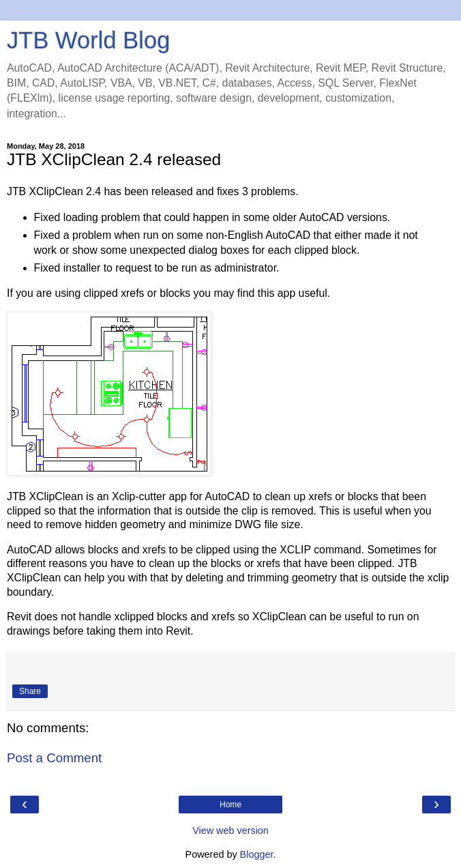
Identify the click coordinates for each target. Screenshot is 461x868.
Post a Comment (54, 758)
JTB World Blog (88, 40)
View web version (230, 830)
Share (30, 691)
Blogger (257, 854)
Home (230, 805)
